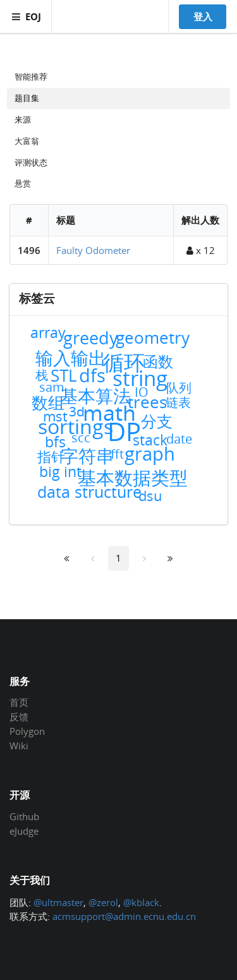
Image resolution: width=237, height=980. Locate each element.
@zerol (103, 902)
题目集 (27, 98)
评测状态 (31, 162)
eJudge (24, 831)
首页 (19, 703)
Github (24, 817)
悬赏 (23, 183)
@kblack (141, 902)
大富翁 (27, 141)
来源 (23, 119)
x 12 (201, 250)
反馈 (19, 717)
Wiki (19, 745)
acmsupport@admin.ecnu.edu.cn (124, 916)
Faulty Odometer (93, 250)
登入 (203, 16)
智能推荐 (31, 76)
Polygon (27, 731)
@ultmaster (58, 902)
